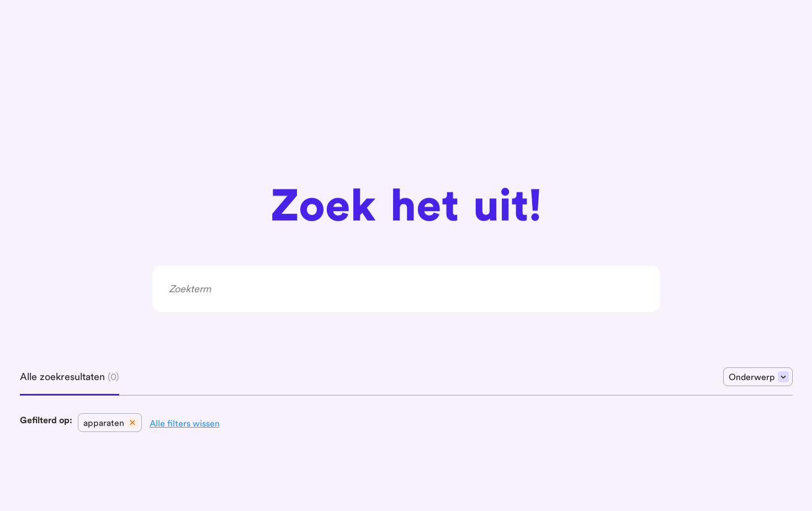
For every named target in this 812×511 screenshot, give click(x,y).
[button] (110, 423)
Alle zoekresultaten (70, 376)
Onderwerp (759, 377)
